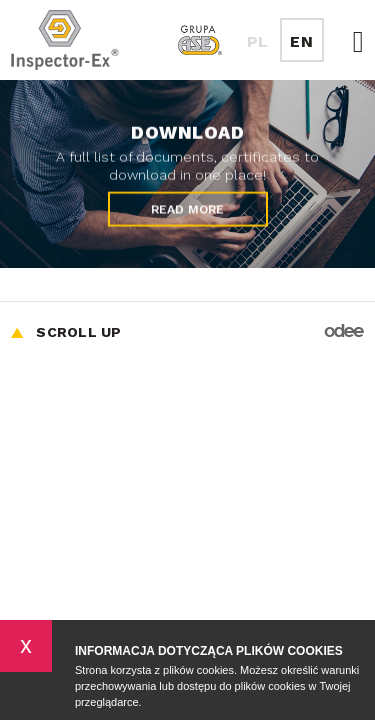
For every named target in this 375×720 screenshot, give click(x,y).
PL (258, 41)
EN (301, 41)
